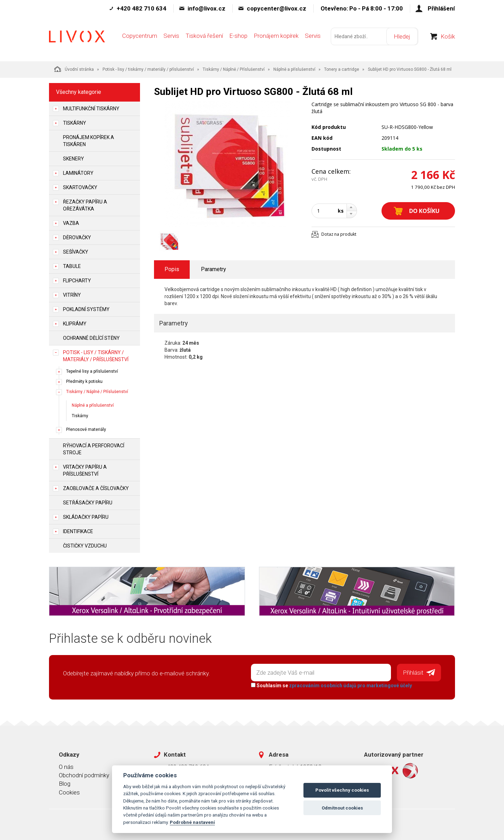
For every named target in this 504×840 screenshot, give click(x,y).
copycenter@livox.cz (276, 8)
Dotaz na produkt (339, 234)
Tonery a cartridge (342, 69)
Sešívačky (76, 252)
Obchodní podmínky (84, 775)
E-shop (238, 37)
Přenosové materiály (86, 429)
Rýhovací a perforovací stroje (94, 449)
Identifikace (78, 531)
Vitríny (72, 295)
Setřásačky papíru (88, 503)
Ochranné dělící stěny (91, 338)
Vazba (71, 223)
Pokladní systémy (86, 309)
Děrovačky (77, 237)
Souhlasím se (331, 685)
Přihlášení (441, 8)
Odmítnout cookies (342, 808)
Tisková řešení (204, 37)
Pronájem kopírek (276, 37)
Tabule (72, 266)
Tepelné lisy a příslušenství (92, 371)
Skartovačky (80, 187)
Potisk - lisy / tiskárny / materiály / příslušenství (148, 69)
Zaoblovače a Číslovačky (96, 488)
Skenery (73, 159)
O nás (66, 766)
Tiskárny (75, 123)
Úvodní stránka (74, 69)
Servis (171, 37)
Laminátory (78, 173)
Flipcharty (77, 281)
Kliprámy (75, 324)
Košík (448, 38)
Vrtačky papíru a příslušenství (85, 470)
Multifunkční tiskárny (91, 109)
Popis (172, 269)
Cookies (69, 792)
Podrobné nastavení (192, 822)
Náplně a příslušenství (294, 69)
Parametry (213, 269)
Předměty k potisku (84, 381)
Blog (65, 783)
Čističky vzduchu (85, 546)
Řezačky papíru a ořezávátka (85, 205)
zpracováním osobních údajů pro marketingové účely (350, 685)
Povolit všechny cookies (342, 790)
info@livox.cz (206, 8)
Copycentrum (140, 37)
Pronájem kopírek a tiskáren (89, 141)
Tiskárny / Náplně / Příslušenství (234, 69)
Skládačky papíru (86, 517)
